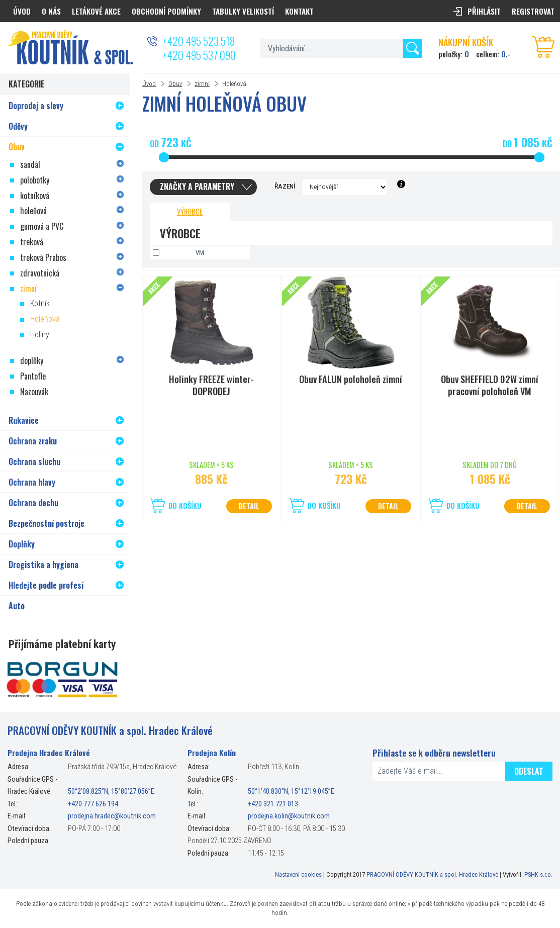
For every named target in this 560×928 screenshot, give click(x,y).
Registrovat (533, 11)
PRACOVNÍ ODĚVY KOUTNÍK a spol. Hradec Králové (432, 874)
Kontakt (299, 11)
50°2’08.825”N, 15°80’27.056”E (111, 792)
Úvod (149, 84)
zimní (202, 84)
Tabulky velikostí (243, 11)
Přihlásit (484, 11)
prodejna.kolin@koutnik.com (289, 816)
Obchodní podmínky (166, 11)
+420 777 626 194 (93, 804)
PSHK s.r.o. (538, 874)
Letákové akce (96, 11)
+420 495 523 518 (199, 41)
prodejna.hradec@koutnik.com (112, 816)
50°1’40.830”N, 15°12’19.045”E (291, 792)
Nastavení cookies (298, 874)
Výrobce (190, 211)
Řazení (285, 186)
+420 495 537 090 (199, 55)
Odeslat (529, 771)
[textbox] (341, 48)
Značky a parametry (197, 187)
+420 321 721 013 (273, 804)
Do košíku (185, 505)
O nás (51, 11)
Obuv (175, 84)
